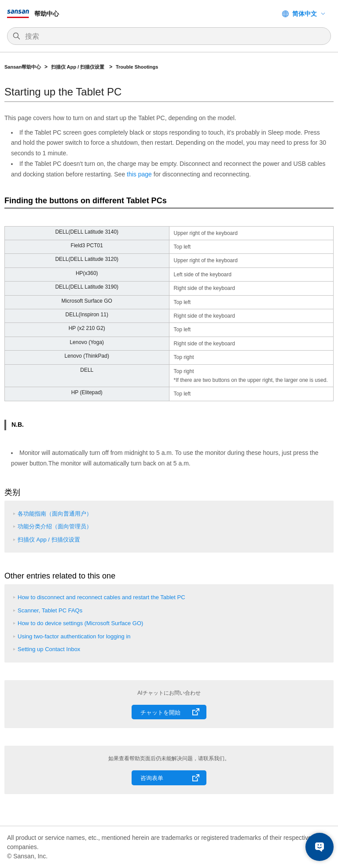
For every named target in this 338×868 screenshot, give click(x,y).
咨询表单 (152, 778)
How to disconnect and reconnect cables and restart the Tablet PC (101, 597)
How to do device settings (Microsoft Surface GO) (80, 623)
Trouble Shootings (137, 67)
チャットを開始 (160, 712)
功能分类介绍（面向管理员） (55, 526)
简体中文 (305, 14)
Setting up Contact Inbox (49, 649)
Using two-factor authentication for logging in (74, 636)
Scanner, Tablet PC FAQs (50, 610)
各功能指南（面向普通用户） (55, 514)
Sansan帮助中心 (23, 67)
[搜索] (173, 37)
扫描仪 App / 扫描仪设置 (79, 67)
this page (139, 174)
